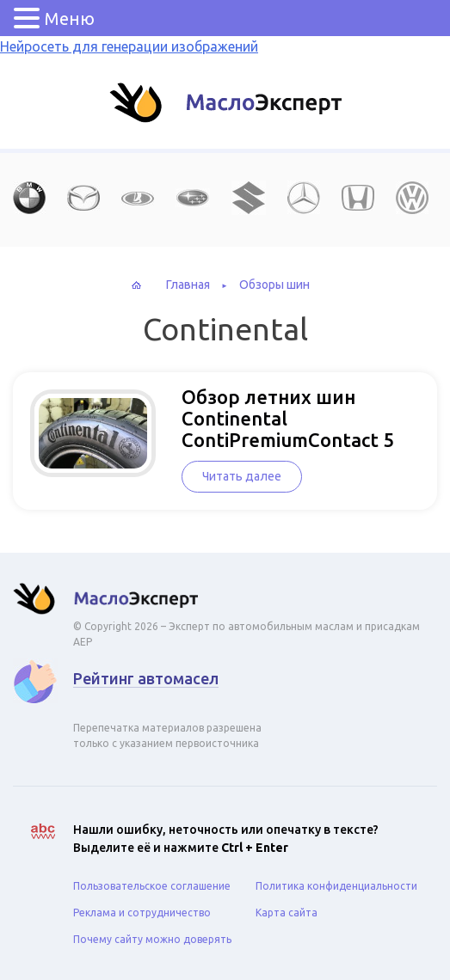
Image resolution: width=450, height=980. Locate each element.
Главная (188, 285)
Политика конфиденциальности (336, 886)
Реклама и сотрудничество (142, 913)
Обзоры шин (274, 285)
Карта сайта (287, 913)
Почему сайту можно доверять (152, 939)
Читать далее (242, 476)
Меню (70, 18)
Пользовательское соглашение (152, 886)
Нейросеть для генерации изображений (129, 46)
